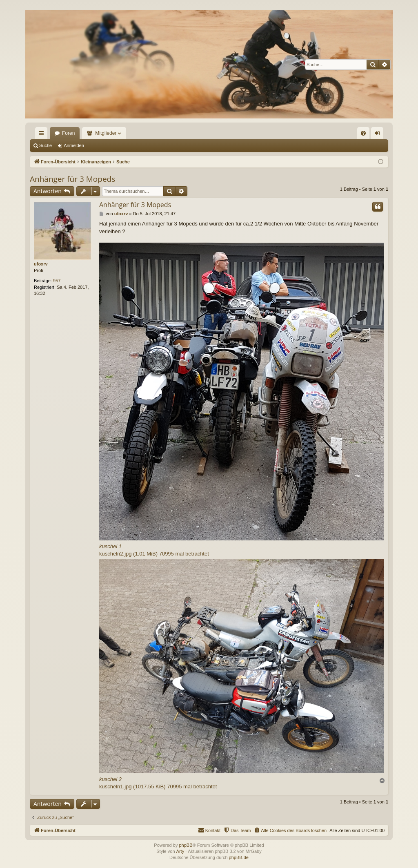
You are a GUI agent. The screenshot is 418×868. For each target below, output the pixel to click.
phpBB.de (239, 857)
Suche (46, 145)
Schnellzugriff (43, 135)
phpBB (186, 845)
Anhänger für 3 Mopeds (72, 179)
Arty (180, 851)
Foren (68, 133)
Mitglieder (106, 133)
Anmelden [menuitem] (379, 135)
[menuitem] (363, 133)
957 (57, 281)
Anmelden (74, 145)
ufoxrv (41, 264)
